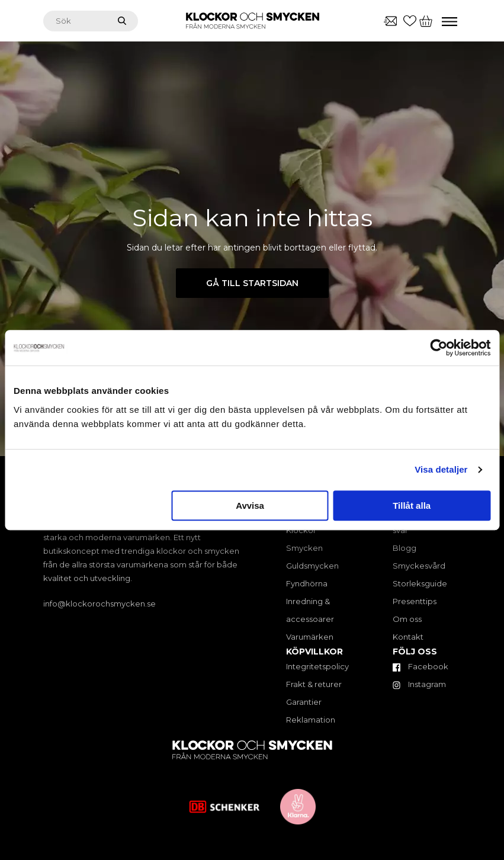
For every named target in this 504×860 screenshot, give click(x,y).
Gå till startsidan (252, 283)
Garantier (304, 702)
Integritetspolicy (317, 666)
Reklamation (311, 720)
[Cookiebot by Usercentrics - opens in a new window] (439, 348)
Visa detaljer (441, 469)
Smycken (304, 548)
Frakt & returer (314, 684)
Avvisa (250, 506)
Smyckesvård (419, 566)
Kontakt (408, 637)
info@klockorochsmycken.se (99, 604)
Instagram (419, 684)
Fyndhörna (307, 583)
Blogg (405, 548)
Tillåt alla (412, 506)
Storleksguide (420, 583)
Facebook (420, 666)
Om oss (407, 619)
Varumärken (310, 637)
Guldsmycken (312, 566)
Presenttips (415, 601)
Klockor (301, 530)
